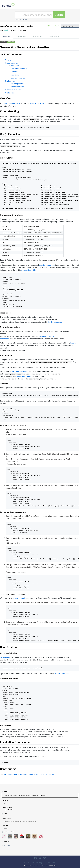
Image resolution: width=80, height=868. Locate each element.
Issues (54, 863)
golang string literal (23, 376)
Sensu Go (7, 104)
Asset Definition (21, 36)
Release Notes (37, 36)
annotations (4, 339)
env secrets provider (29, 270)
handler (73, 343)
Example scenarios (18, 78)
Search (59, 15)
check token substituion (20, 371)
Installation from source (14, 90)
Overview (9, 60)
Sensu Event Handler (38, 104)
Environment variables (19, 69)
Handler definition (17, 87)
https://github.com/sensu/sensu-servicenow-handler (20, 821)
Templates (15, 72)
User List (47, 863)
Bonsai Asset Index (62, 674)
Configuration (10, 81)
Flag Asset (7, 846)
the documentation (55, 322)
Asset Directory (37, 863)
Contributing (10, 93)
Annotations (15, 75)
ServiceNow (16, 104)
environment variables (47, 336)
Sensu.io (27, 863)
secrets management (47, 265)
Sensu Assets (5, 657)
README (7, 36)
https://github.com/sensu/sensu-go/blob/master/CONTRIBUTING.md (29, 774)
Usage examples (11, 63)
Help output (15, 66)
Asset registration (17, 84)
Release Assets (54, 36)
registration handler (19, 598)
